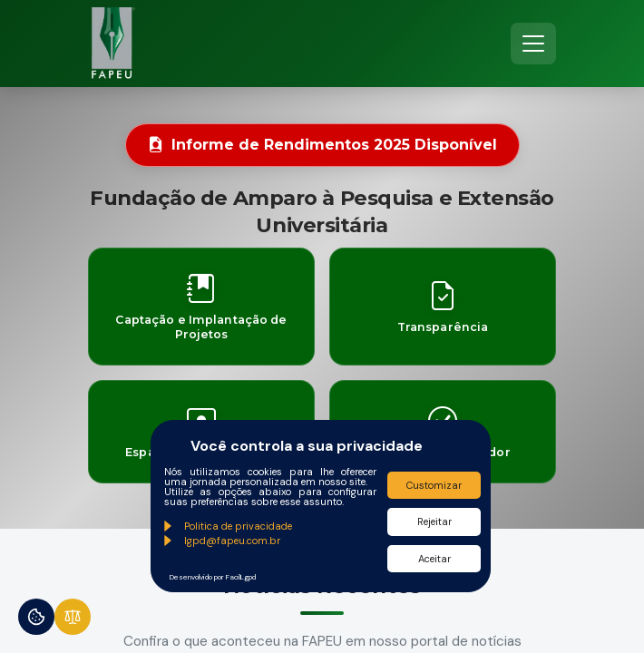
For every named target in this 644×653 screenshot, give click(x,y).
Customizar (434, 485)
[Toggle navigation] (533, 44)
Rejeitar (434, 521)
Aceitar (434, 559)
